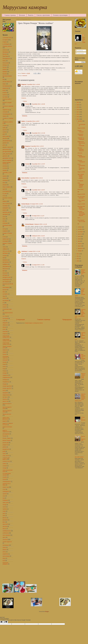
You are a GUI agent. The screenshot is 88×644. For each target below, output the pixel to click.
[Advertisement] (44, 307)
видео (4, 84)
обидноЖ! (5, 323)
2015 (78, 117)
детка (4, 145)
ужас (4, 513)
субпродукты (6, 492)
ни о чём (5, 316)
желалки (5, 166)
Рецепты (31, 15)
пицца (4, 364)
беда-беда (5, 56)
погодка (5, 373)
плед (4, 369)
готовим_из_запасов (8, 118)
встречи (5, 93)
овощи (4, 327)
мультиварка (6, 287)
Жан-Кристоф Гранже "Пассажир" (81, 208)
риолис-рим (6, 443)
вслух (4, 90)
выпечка (5, 95)
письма (5, 362)
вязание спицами (7, 103)
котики (4, 237)
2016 (78, 114)
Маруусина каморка (25, 8)
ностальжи (5, 318)
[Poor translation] (5, 622)
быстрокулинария (7, 76)
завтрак (5, 170)
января (80, 251)
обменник (5, 325)
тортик (4, 507)
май (4, 258)
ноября (80, 227)
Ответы (25, 101)
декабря (80, 121)
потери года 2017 (7, 388)
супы (4, 496)
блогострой (6, 63)
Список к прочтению (43, 15)
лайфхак (5, 249)
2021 (78, 102)
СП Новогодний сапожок (7, 474)
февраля (80, 248)
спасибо (5, 477)
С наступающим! (81, 124)
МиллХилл (5, 269)
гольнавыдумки (7, 114)
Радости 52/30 (81, 194)
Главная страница (10, 15)
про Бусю (5, 397)
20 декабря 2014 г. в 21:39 (38, 133)
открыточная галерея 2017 (6, 337)
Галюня (27, 104)
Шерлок (5, 550)
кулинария (5, 241)
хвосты (4, 529)
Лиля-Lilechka (25, 178)
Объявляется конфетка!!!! (83, 272)
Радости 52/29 (81, 204)
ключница (5, 223)
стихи (4, 489)
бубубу (4, 69)
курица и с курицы (7, 243)
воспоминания (6, 86)
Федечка (24, 84)
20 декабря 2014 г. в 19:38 (33, 84)
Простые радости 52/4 (83, 438)
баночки (5, 54)
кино (4, 221)
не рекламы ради (7, 309)
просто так (5, 401)
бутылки (5, 74)
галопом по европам (8, 106)
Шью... (79, 218)
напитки (5, 298)
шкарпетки (5, 554)
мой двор (5, 275)
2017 (78, 112)
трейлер (5, 509)
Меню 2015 (81, 189)
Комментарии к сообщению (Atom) (34, 323)
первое (4, 352)
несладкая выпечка (8, 313)
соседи (4, 468)
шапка (4, 547)
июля (79, 236)
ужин (4, 515)
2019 (78, 107)
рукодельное (6, 449)
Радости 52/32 (81, 128)
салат (4, 453)
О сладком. (81, 181)
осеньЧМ (5, 331)
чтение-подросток (7, 542)
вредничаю (5, 88)
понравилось (6, 382)
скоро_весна (6, 456)
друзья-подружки (7, 160)
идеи (4, 189)
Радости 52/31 (81, 172)
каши (4, 217)
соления (5, 466)
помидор (5, 380)
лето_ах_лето (6, 251)
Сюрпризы (5, 500)
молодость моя (7, 277)
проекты (5, 399)
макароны (5, 260)
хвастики (5, 526)
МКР (4, 271)
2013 (78, 254)
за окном (5, 168)
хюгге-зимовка (6, 535)
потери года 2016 (7, 386)
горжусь (5, 116)
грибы (4, 128)
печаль (4, 354)
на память (5, 294)
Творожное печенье (80, 135)
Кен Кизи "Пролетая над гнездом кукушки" (81, 213)
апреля (80, 244)
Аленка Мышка (25, 204)
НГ (3, 303)
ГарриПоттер (6, 110)
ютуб (4, 560)
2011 (78, 256)
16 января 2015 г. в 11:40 (36, 204)
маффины (5, 264)
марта (80, 246)
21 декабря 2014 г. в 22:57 (38, 190)
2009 (78, 261)
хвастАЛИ (5, 524)
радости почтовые (7, 427)
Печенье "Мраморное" (81, 157)
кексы (4, 219)
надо (4, 296)
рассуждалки (6, 434)
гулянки (5, 132)
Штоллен (80, 153)
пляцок (4, 371)
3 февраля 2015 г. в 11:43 (38, 236)
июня (79, 239)
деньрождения (6, 141)
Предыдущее (67, 319)
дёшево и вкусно (7, 147)
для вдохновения (7, 152)
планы (4, 366)
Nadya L (24, 121)
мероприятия (6, 266)
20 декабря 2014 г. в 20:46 (38, 104)
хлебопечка (6, 533)
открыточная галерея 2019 (6, 344)
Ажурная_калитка (7, 46)
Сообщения (79, 51)
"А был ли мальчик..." (83, 419)
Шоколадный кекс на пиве (81, 221)
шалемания (6, 545)
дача (4, 134)
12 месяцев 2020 (7, 38)
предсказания (6, 395)
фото (4, 522)
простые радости (7, 404)
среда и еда (6, 487)
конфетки (5, 231)
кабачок (5, 201)
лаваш (4, 247)
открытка (5, 334)
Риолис (5, 436)
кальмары (5, 206)
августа (80, 234)
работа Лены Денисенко (6, 418)
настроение (6, 300)
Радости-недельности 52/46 (83, 376)
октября (80, 229)
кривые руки (6, 239)
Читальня (22, 15)
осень (4, 329)
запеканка (5, 180)
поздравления (6, 377)
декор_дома (6, 136)
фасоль (5, 518)
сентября (80, 232)
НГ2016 (5, 305)
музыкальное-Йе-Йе (8, 284)
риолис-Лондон (7, 440)
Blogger (47, 612)
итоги (4, 196)
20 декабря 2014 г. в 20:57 (33, 121)
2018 (78, 110)
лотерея (5, 256)
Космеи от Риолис (7, 233)
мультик (5, 290)
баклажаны (5, 52)
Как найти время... (80, 457)
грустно (5, 130)
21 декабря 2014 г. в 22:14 (36, 178)
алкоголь (5, 50)
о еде (4, 321)
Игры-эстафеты (7, 187)
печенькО (5, 360)
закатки (5, 176)
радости (5, 421)
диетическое (6, 149)
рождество (5, 445)
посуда (4, 384)
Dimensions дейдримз (6, 563)
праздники (5, 393)
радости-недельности (6, 431)
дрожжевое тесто (7, 158)
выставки (5, 97)
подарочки (5, 375)
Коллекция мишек (7, 225)
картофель (5, 214)
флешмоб (5, 520)
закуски (5, 178)
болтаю (5, 67)
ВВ (3, 79)
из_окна (5, 193)
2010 (78, 259)
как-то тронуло (6, 204)
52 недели (5, 40)
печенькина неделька (6, 357)
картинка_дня (6, 212)
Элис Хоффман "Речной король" (81, 185)
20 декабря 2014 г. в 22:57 (38, 164)
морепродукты (6, 279)
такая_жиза (6, 502)
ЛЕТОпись (5, 253)
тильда (4, 505)
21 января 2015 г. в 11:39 (38, 265)
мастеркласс (6, 262)
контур (4, 229)
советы (4, 464)
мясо (4, 292)
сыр (4, 498)
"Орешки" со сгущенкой (81, 139)
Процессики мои (7, 414)
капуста (5, 210)
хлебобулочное (7, 531)
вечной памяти (6, 82)
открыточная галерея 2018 (6, 340)
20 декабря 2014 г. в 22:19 (37, 146)
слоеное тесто (6, 461)
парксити (5, 350)
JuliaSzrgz (24, 251)
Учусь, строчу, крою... (81, 201)
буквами (5, 72)
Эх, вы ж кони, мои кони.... (81, 197)
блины (4, 61)
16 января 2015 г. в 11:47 (38, 216)
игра (4, 183)
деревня (5, 143)
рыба (4, 451)
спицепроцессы (7, 481)
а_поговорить (6, 44)
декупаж (5, 138)
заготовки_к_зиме (7, 173)
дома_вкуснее (6, 154)
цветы (4, 537)
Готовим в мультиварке (60, 15)
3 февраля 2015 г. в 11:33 (40, 224)
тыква (4, 511)
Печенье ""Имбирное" (81, 161)
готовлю (5, 125)
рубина (4, 447)
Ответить (24, 98)
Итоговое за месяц (7, 198)
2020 (78, 105)
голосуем (5, 112)
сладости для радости (6, 459)
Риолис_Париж (7, 438)
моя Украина (6, 282)
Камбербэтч (6, 208)
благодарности (6, 58)
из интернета (6, 191)
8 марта (5, 42)
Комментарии (80, 53)
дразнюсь (5, 156)
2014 (78, 119)
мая (79, 241)
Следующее (20, 319)
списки (4, 479)
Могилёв (5, 273)
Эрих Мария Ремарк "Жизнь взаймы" (81, 176)
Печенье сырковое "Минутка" (81, 149)
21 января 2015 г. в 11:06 (34, 251)
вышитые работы (7, 99)
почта (4, 391)
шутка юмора (6, 556)
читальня (25, 76)
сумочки (5, 494)
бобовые (5, 65)
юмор (4, 558)
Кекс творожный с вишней (83, 356)
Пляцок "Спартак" (81, 131)
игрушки (5, 185)
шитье (4, 552)
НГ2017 (5, 307)
